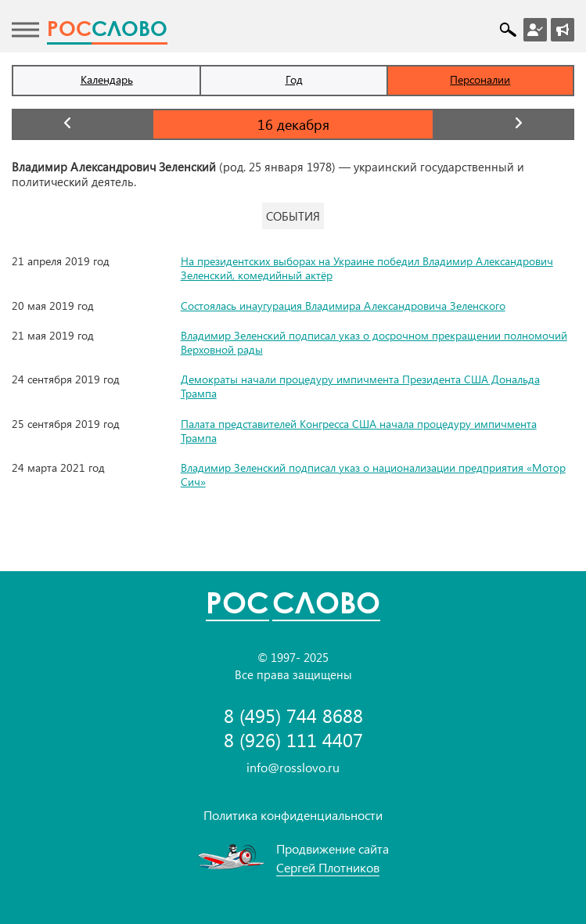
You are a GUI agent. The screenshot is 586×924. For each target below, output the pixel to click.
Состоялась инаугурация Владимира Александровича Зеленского (343, 306)
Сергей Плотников (328, 867)
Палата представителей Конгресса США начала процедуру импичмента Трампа (359, 431)
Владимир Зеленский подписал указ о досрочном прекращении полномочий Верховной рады (374, 342)
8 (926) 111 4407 (293, 740)
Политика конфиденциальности (293, 815)
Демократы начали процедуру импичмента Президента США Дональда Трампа (360, 386)
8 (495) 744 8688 (293, 715)
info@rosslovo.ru (293, 767)
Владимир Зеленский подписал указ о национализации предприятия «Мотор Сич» (373, 475)
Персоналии (480, 79)
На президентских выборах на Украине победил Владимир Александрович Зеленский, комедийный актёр (367, 268)
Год (294, 79)
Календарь (107, 79)
